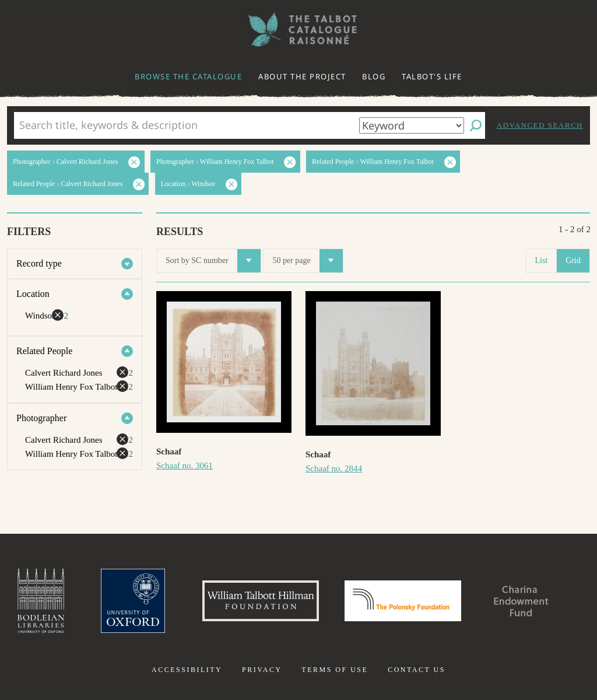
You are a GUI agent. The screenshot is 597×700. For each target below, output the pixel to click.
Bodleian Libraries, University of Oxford (41, 601)
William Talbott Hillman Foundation (261, 601)
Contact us (417, 670)
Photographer (41, 418)
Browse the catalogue (188, 76)
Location (33, 294)
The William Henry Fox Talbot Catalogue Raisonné (298, 29)
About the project (302, 76)
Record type (39, 263)
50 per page (307, 261)
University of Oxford (133, 601)
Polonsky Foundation (403, 601)
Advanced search (540, 125)
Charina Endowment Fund (522, 601)
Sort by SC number (213, 261)
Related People (44, 351)
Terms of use (335, 670)
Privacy (262, 670)
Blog (374, 76)
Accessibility (187, 670)
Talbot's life (432, 76)
